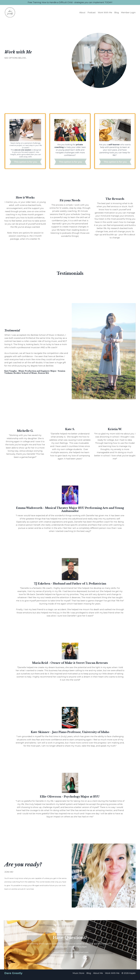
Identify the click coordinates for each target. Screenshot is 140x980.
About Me (98, 976)
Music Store (78, 976)
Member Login (128, 13)
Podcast (92, 13)
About (82, 13)
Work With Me (105, 13)
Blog (117, 13)
